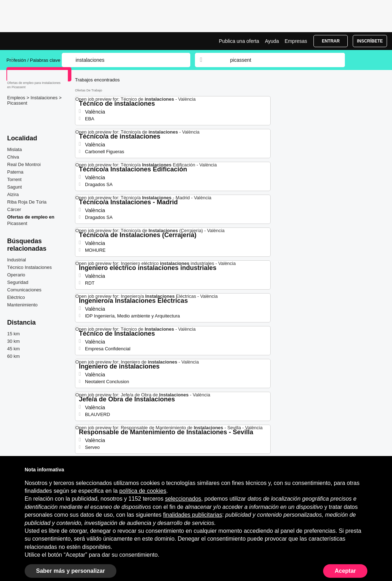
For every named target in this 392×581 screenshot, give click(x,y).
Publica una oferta (239, 41)
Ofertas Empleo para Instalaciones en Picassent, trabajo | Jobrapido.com (33, 41)
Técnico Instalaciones (29, 267)
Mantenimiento (22, 305)
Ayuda (272, 41)
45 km (13, 349)
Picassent (17, 103)
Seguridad (18, 282)
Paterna (15, 172)
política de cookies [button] (143, 491)
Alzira (13, 194)
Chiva (13, 157)
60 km (13, 356)
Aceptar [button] (345, 571)
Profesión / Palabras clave (33, 60)
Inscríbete (370, 41)
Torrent (14, 179)
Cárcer (14, 209)
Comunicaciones (24, 290)
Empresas (296, 41)
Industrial (17, 260)
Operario (16, 275)
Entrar (331, 41)
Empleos (17, 98)
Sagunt (14, 187)
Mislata (14, 149)
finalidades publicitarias (193, 515)
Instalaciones (45, 98)
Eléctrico (16, 297)
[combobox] (281, 60)
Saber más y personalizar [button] (71, 571)
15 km (13, 334)
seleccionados (183, 499)
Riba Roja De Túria (27, 202)
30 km (13, 341)
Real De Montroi (24, 164)
